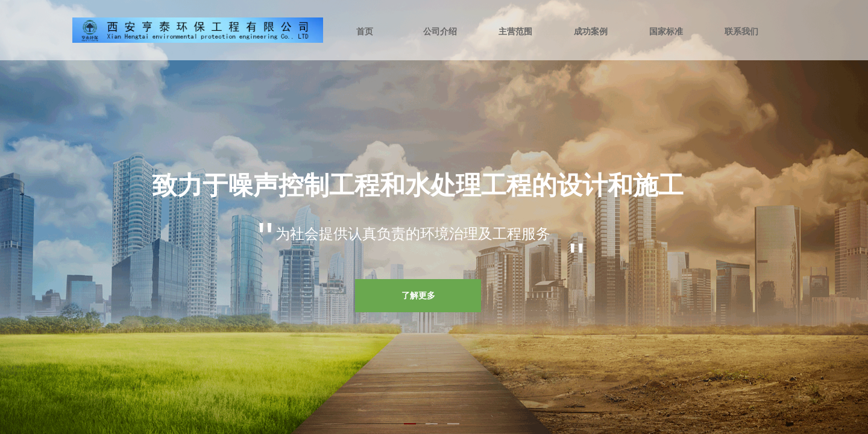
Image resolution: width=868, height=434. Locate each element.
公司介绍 (440, 32)
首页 (365, 32)
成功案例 (591, 32)
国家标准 (666, 32)
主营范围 (515, 32)
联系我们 (741, 32)
